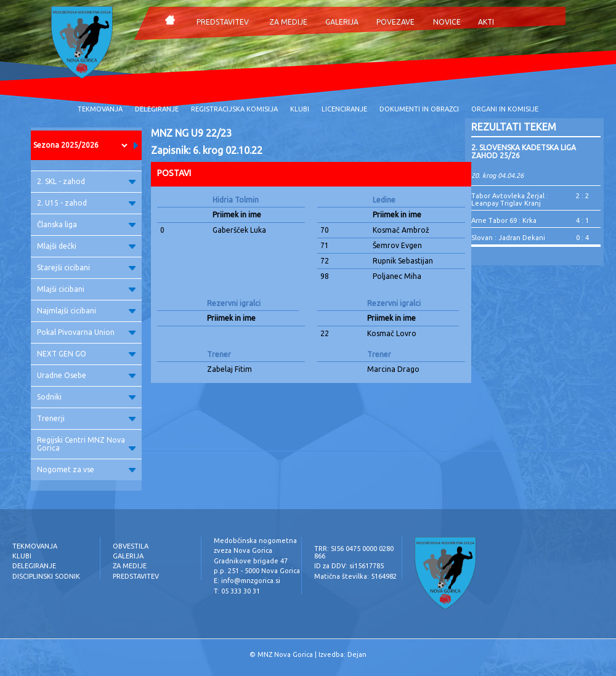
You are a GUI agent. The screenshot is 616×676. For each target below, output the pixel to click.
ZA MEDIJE (288, 22)
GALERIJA (342, 22)
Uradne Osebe (86, 375)
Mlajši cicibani (86, 289)
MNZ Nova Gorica (285, 654)
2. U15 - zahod (86, 203)
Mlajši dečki (86, 246)
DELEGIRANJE (157, 109)
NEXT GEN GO (86, 354)
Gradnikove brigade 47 (251, 561)
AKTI (486, 22)
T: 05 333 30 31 (237, 591)
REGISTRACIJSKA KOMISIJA (234, 109)
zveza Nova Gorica (243, 550)
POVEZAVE (395, 22)
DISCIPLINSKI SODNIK (46, 576)
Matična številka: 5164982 (355, 576)
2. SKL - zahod (86, 181)
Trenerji (86, 418)
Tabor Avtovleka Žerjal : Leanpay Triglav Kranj (510, 199)
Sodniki (86, 397)
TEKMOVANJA (100, 109)
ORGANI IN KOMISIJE (505, 109)
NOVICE (447, 22)
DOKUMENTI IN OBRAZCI (419, 109)
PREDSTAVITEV (223, 22)
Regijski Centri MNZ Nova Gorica (86, 444)
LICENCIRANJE (344, 109)
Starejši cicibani (86, 268)
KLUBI (300, 109)
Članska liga (86, 224)
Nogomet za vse (86, 469)
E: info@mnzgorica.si (247, 581)
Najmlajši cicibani (86, 311)
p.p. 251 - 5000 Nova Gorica (257, 571)
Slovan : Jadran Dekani (508, 238)
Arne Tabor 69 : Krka (504, 220)
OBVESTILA (131, 546)
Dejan (357, 654)
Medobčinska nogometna (255, 541)
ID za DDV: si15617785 (349, 566)
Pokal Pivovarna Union (86, 332)
